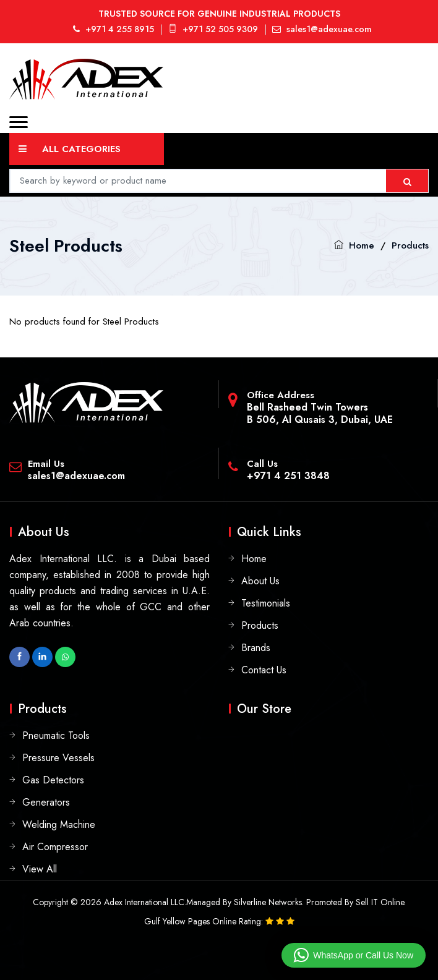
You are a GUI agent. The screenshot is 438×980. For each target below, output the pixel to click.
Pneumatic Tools (56, 735)
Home (362, 245)
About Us (260, 581)
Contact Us (264, 670)
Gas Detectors (53, 780)
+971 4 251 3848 (288, 476)
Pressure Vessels (58, 758)
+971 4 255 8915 (114, 29)
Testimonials (266, 603)
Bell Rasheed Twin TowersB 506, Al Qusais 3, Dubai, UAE (320, 413)
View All (40, 869)
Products (410, 245)
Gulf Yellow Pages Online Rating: (205, 921)
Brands (256, 648)
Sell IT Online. (381, 902)
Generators (46, 802)
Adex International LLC (144, 902)
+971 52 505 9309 (213, 29)
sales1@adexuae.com (322, 29)
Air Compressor (55, 847)
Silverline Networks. (269, 902)
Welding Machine (59, 824)
